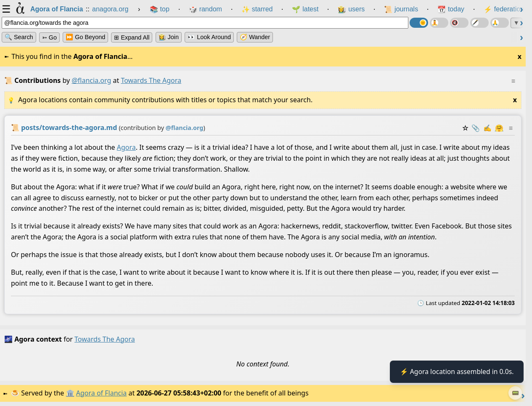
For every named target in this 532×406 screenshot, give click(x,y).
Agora (126, 147)
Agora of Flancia (103, 393)
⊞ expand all (132, 37)
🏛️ (71, 393)
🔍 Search (19, 37)
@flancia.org (91, 80)
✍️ (487, 128)
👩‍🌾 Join (169, 37)
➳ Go (49, 37)
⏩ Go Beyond (85, 37)
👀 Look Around (209, 37)
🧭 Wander (255, 37)
